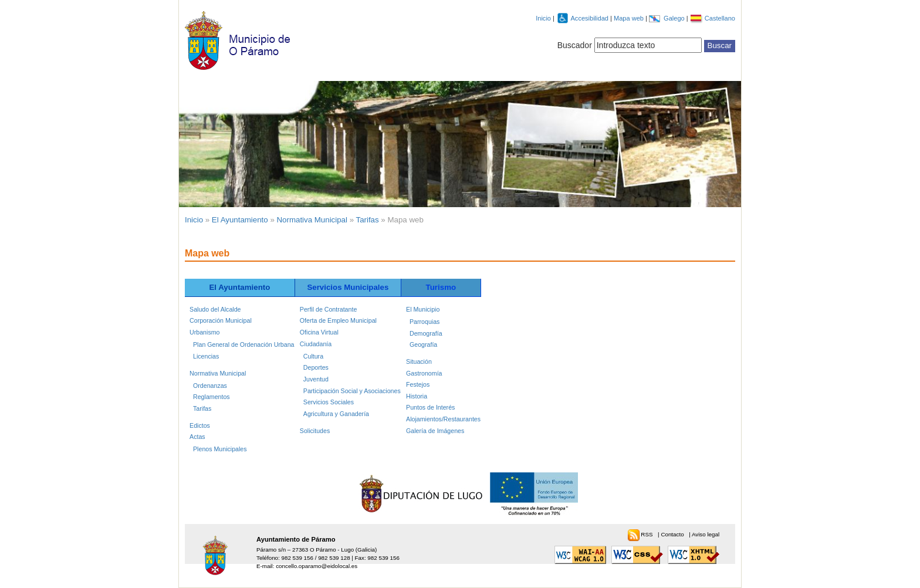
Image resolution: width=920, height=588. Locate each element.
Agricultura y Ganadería (336, 414)
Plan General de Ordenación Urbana (243, 344)
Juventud (316, 379)
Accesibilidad (590, 18)
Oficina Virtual (319, 332)
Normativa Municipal (312, 220)
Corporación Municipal (221, 320)
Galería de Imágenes (435, 431)
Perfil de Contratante (328, 309)
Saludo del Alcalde (215, 309)
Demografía (426, 333)
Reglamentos (212, 397)
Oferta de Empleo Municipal (338, 320)
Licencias (206, 356)
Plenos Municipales (220, 449)
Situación (419, 361)
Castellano (720, 18)
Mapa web (630, 18)
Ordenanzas (210, 386)
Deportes (316, 367)
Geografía (423, 344)
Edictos (200, 425)
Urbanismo (204, 332)
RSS (647, 534)
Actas (197, 437)
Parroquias (425, 322)
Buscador (575, 45)
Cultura (313, 356)
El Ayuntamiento (240, 220)
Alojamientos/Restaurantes (443, 419)
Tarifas (368, 220)
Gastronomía (424, 373)
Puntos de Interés (430, 407)
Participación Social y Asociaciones (352, 391)
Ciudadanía (316, 344)
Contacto (673, 534)
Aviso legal (706, 534)
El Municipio (423, 309)
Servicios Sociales (329, 402)
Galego (675, 18)
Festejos (418, 384)
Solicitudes (315, 431)
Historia (417, 396)
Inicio (543, 18)
